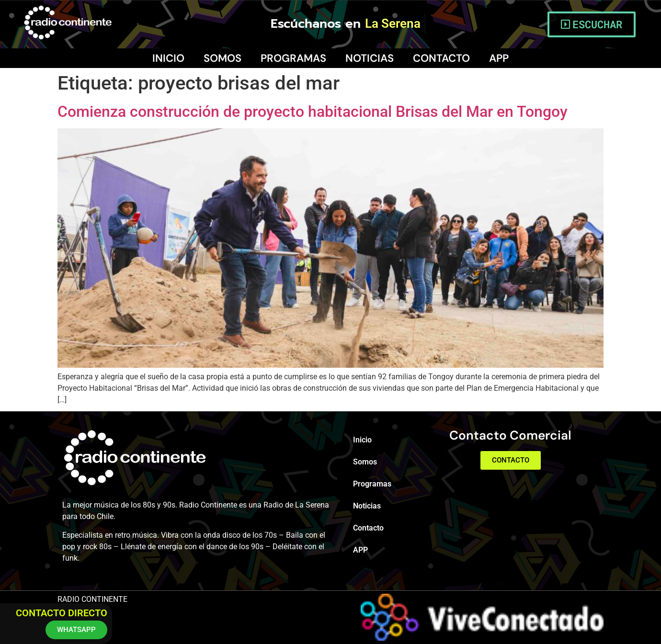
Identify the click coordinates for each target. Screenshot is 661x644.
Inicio (168, 58)
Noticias (370, 58)
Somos (222, 58)
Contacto (441, 58)
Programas (293, 58)
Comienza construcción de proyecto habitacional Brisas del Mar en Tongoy (313, 112)
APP (499, 58)
